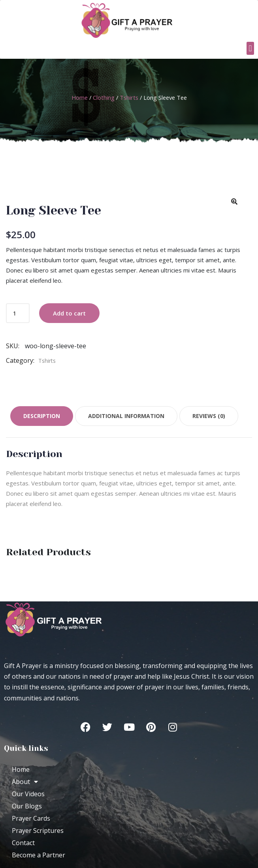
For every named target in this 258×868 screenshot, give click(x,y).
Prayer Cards (31, 818)
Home (80, 97)
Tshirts (129, 97)
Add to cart (69, 313)
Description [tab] (42, 416)
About (25, 782)
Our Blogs (27, 806)
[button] (250, 48)
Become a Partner (39, 855)
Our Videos (28, 794)
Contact (23, 843)
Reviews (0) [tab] (209, 416)
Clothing (104, 97)
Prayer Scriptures (38, 831)
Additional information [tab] (126, 416)
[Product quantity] (18, 313)
